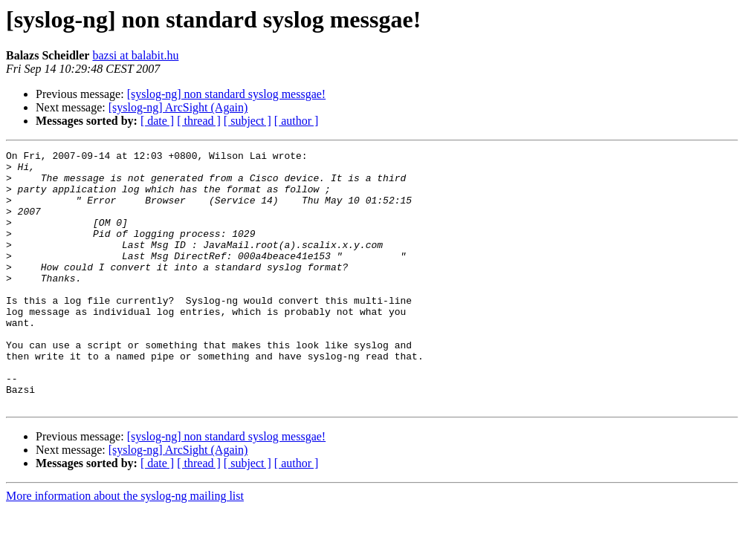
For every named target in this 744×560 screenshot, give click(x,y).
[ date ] (157, 121)
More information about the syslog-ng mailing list (125, 547)
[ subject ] (248, 121)
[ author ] (297, 121)
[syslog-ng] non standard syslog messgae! (227, 94)
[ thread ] (199, 121)
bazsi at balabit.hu (135, 55)
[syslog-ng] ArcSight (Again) (178, 107)
